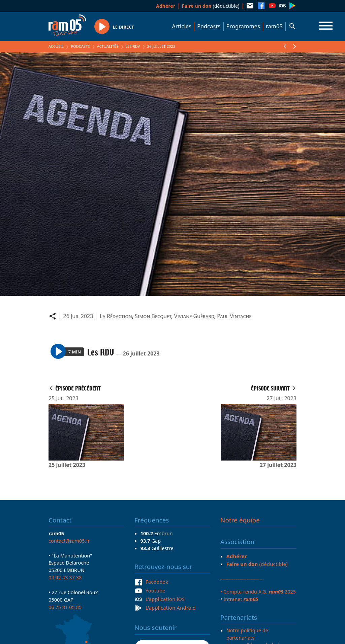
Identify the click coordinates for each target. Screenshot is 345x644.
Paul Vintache (234, 316)
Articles (182, 26)
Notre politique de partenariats (247, 634)
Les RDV (133, 46)
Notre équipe (240, 520)
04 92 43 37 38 (65, 577)
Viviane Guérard (194, 316)
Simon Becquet (153, 316)
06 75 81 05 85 (65, 607)
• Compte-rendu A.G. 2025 (258, 591)
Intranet (241, 599)
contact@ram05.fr (69, 541)
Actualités (108, 46)
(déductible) (211, 6)
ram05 (274, 26)
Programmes (243, 26)
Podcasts (209, 26)
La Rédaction (116, 316)
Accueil (56, 46)
